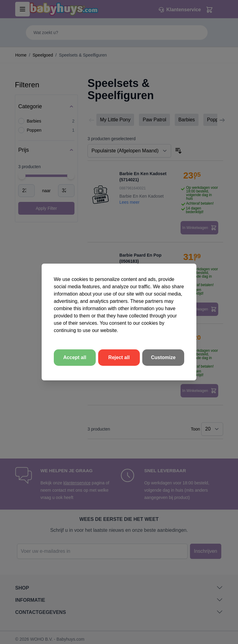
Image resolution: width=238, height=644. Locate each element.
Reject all (119, 357)
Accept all (75, 357)
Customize (163, 357)
